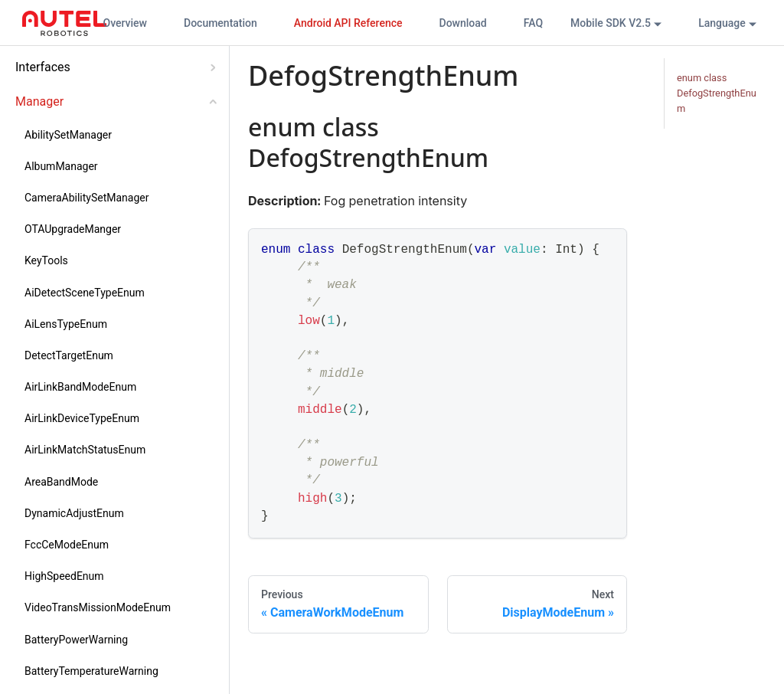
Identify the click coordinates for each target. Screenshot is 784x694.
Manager (39, 101)
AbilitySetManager (68, 135)
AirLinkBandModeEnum (80, 387)
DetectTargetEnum (69, 355)
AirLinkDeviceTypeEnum (82, 418)
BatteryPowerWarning (76, 640)
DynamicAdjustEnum (74, 513)
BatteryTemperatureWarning (91, 671)
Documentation (220, 23)
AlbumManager (61, 166)
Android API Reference (348, 23)
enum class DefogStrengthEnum (717, 93)
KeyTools (46, 260)
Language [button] (722, 23)
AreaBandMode (61, 482)
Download (463, 23)
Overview (125, 23)
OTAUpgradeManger (73, 229)
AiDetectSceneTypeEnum (85, 293)
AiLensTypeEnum (66, 324)
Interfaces (43, 67)
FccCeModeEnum (67, 545)
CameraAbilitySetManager (87, 198)
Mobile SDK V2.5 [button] (611, 23)
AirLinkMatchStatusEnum (85, 450)
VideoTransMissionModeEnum (98, 607)
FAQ (533, 23)
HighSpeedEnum (64, 576)
